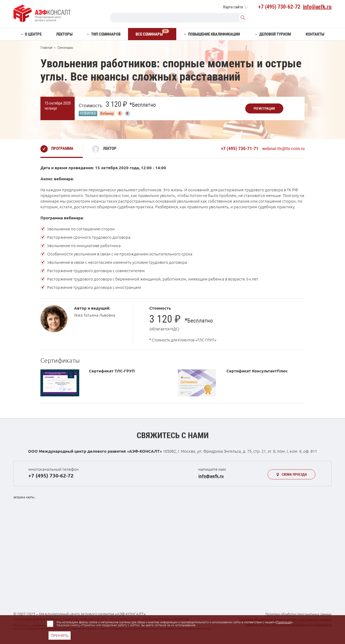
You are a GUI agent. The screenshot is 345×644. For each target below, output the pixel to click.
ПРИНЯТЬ (60, 636)
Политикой (284, 622)
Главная (46, 48)
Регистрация (264, 108)
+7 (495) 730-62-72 (279, 7)
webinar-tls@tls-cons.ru (283, 148)
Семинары (65, 48)
